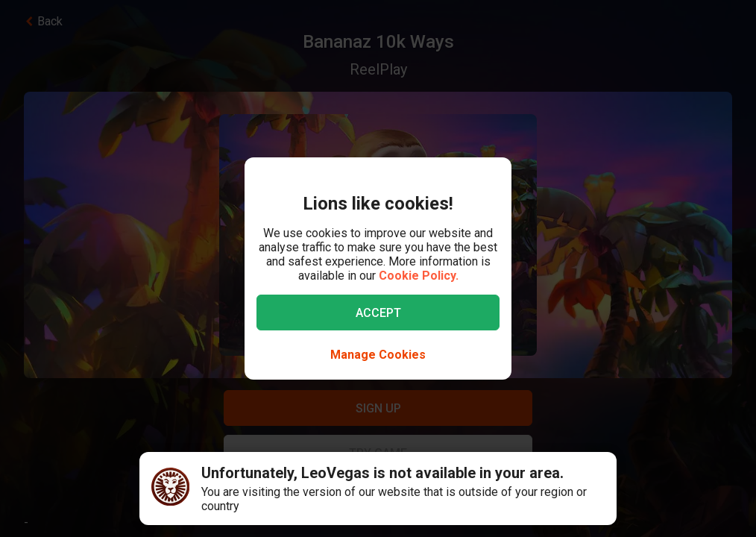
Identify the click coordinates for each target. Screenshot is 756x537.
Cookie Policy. (419, 276)
